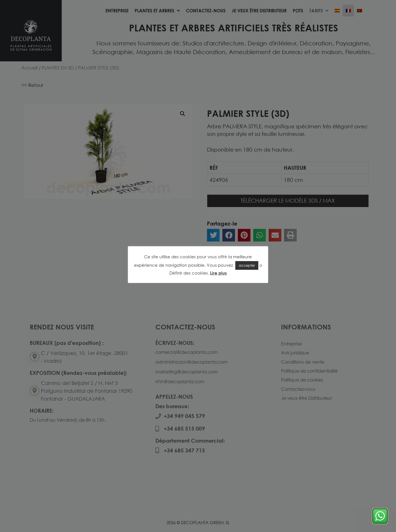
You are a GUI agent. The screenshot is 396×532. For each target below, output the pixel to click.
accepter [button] (247, 265)
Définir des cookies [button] (189, 273)
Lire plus (218, 273)
